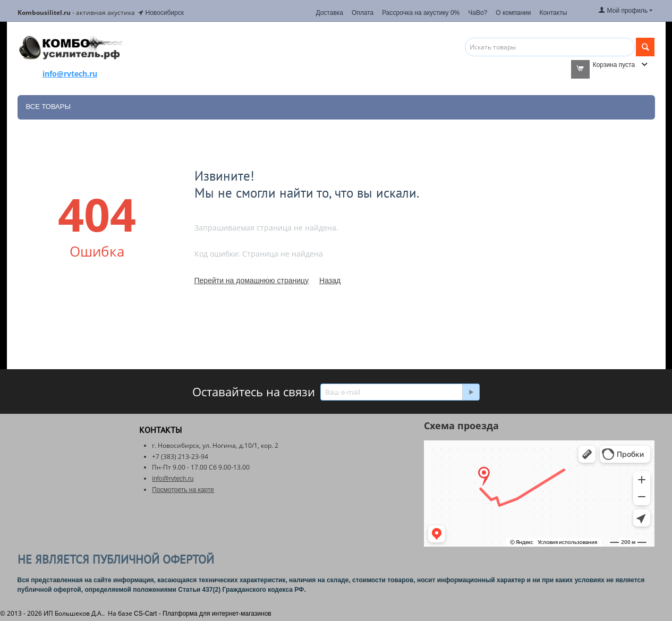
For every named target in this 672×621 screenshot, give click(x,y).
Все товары (48, 107)
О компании (513, 13)
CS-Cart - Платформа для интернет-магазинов (203, 614)
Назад (330, 280)
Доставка (329, 13)
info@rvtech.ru (173, 479)
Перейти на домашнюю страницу (252, 280)
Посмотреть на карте (183, 490)
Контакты (553, 13)
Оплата (363, 13)
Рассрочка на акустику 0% (421, 13)
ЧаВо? (478, 13)
